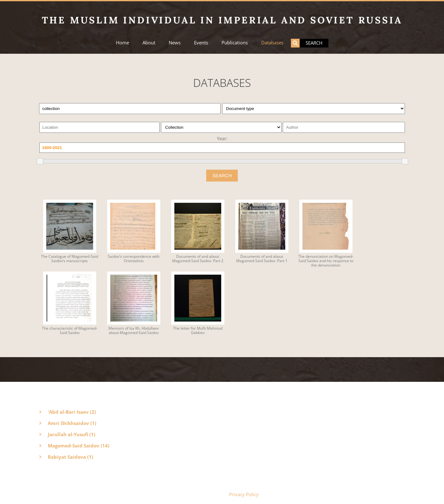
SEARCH (222, 175)
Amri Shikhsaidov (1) (72, 423)
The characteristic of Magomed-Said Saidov (70, 331)
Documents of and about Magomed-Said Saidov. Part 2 (198, 259)
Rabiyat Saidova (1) (70, 457)
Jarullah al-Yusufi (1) (72, 434)
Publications (235, 43)
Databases (272, 43)
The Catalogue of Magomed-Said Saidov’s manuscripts (70, 259)
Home (122, 43)
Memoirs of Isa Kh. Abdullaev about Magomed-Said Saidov (134, 331)
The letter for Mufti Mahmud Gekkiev (198, 331)
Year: (222, 138)
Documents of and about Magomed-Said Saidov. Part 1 (262, 259)
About (149, 43)
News (175, 43)
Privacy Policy (244, 494)
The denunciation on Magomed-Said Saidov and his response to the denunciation (326, 261)
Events (201, 43)
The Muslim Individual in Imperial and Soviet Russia (222, 20)
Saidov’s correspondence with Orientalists (134, 259)
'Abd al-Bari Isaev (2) (72, 412)
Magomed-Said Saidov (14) (79, 446)
